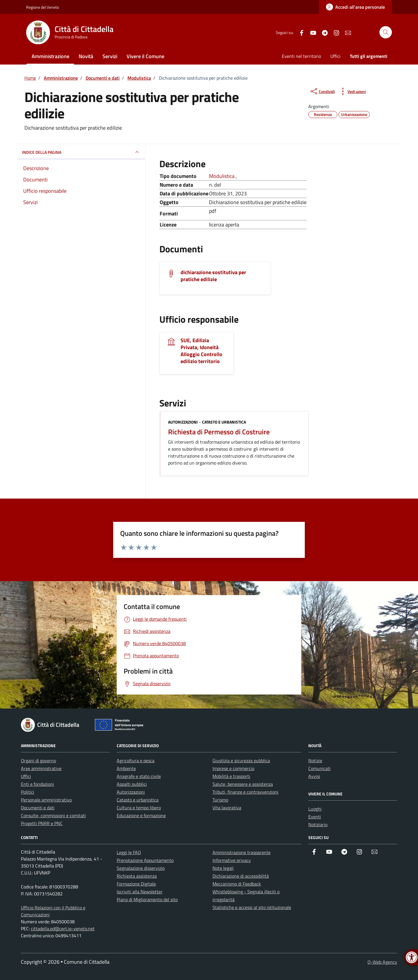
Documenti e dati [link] (38, 808)
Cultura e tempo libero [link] (139, 808)
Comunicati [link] (319, 768)
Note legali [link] (223, 868)
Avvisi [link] (314, 776)
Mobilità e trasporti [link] (231, 776)
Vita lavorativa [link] (227, 808)
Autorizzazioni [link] (183, 422)
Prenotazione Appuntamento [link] (145, 860)
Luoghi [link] (315, 809)
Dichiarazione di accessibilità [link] (241, 876)
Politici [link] (28, 792)
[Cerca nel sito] (386, 32)
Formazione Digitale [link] (136, 884)
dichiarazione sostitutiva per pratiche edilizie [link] (213, 276)
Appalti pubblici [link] (132, 784)
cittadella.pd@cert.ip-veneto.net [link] (63, 929)
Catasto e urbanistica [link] (224, 422)
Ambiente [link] (126, 768)
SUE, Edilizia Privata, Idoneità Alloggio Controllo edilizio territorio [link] (201, 351)
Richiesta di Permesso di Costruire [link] (219, 432)
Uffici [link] (335, 56)
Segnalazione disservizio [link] (141, 868)
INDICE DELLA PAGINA (81, 152)
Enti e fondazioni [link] (37, 784)
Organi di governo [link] (38, 761)
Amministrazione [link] (51, 56)
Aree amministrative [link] (41, 768)
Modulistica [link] (222, 176)
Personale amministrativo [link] (46, 800)
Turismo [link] (220, 800)
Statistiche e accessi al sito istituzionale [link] (252, 907)
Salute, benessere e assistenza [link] (243, 784)
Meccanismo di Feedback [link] (237, 884)
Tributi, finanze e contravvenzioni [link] (245, 792)
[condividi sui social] (322, 91)
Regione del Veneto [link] (43, 7)
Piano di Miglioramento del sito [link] (147, 899)
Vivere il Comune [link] (145, 56)
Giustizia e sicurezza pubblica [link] (241, 761)
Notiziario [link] (318, 824)
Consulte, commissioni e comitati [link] (53, 815)
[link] (355, 7)
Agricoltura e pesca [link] (136, 761)
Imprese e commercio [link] (233, 768)
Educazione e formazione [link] (141, 815)
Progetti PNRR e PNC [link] (42, 823)
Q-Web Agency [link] (382, 962)
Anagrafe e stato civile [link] (139, 776)
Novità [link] (86, 56)
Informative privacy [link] (232, 860)
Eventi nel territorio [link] (301, 56)
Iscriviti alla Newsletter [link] (140, 892)
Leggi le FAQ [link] (129, 852)
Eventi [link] (315, 817)
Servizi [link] (110, 56)
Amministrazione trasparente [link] (242, 852)
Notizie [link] (315, 761)
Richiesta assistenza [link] (137, 876)
